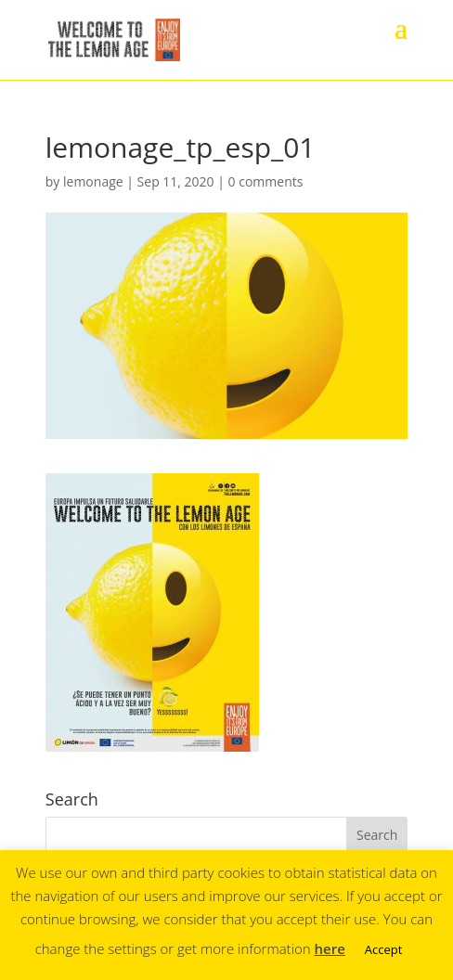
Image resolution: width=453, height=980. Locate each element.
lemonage (93, 181)
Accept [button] (384, 949)
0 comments (266, 181)
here (330, 948)
